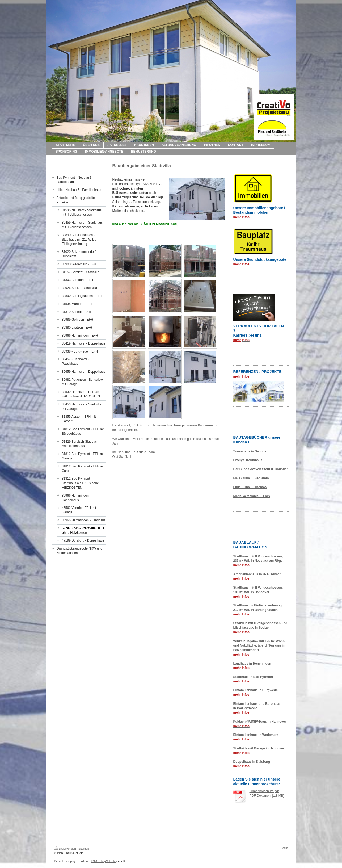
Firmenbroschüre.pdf (264, 791)
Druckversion (65, 849)
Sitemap (84, 849)
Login (284, 848)
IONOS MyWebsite (103, 861)
